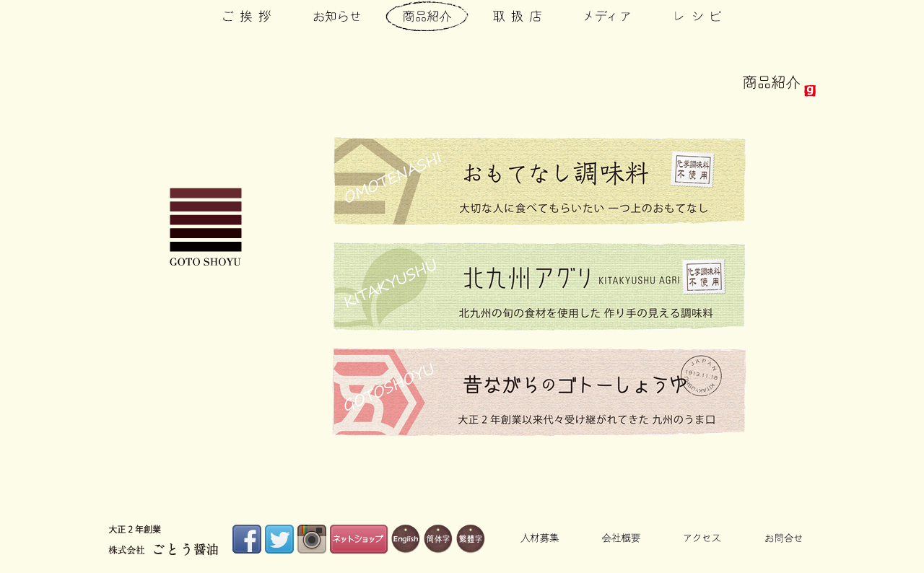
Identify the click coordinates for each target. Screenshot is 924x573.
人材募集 (540, 538)
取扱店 (517, 16)
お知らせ (337, 16)
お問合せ (784, 538)
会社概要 (621, 538)
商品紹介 (427, 16)
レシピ (697, 16)
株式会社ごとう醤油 (206, 227)
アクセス (702, 538)
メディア (607, 16)
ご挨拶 (247, 16)
